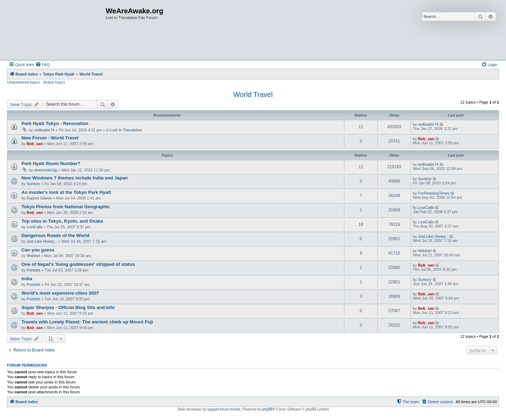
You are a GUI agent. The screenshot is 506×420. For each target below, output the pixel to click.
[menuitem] (43, 65)
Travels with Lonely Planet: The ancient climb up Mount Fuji (87, 322)
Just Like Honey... (42, 241)
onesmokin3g (46, 170)
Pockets (34, 270)
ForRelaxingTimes (434, 193)
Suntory (33, 184)
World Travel (253, 94)
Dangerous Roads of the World (55, 235)
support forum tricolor (224, 409)
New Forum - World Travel (50, 138)
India (27, 279)
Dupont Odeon (39, 198)
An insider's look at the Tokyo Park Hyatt (66, 192)
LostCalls (426, 208)
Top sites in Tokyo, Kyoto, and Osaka (62, 221)
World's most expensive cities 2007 (60, 293)
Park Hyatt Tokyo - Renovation (55, 123)
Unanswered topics (24, 82)
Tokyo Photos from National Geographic (66, 207)
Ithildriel (33, 256)
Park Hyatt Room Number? (51, 163)
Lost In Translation (126, 130)
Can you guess (38, 250)
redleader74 (44, 130)
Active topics (54, 82)
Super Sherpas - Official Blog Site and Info (68, 307)
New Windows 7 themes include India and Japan (75, 178)
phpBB (267, 409)
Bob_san (35, 144)
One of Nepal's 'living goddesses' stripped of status (78, 264)
